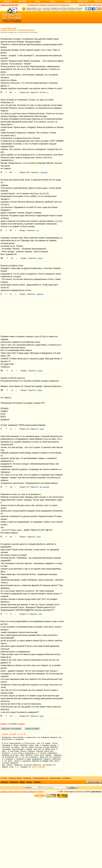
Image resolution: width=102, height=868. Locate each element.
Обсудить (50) (24, 92)
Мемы (38, 1)
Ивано (42, 716)
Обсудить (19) (24, 429)
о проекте (25, 792)
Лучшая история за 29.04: (14, 734)
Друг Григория (44, 487)
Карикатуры (83, 1)
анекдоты (14, 782)
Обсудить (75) (24, 487)
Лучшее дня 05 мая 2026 (9, 5)
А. (48, 92)
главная (4, 782)
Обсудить (23, 230)
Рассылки (43, 5)
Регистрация (97, 5)
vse (38, 230)
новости (41, 792)
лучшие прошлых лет (40, 778)
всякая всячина (55, 778)
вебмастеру (33, 792)
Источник (43, 92)
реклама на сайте (7, 792)
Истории (22, 1)
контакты (17, 792)
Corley (39, 537)
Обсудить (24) (24, 716)
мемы (22, 782)
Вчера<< (4, 724)
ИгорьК (40, 258)
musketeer (40, 294)
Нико (40, 614)
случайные (66, 778)
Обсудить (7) (24, 614)
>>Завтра (21, 724)
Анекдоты (7, 1)
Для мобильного (33, 5)
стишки (37, 782)
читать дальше (40, 767)
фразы (29, 782)
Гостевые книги (64, 5)
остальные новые (15, 778)
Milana (40, 390)
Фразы (53, 1)
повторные (27, 778)
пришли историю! (94, 782)
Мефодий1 (44, 172)
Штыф (42, 429)
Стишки (68, 1)
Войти (90, 5)
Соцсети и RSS (53, 5)
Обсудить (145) (25, 172)
